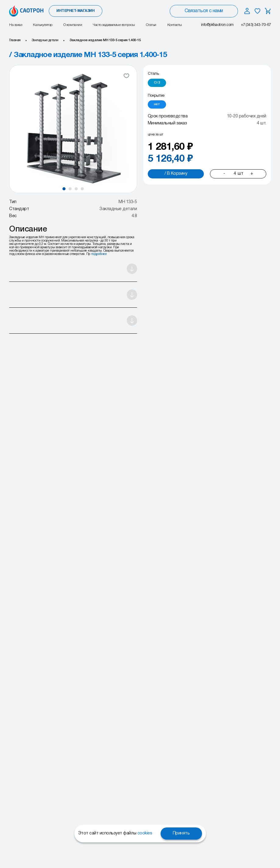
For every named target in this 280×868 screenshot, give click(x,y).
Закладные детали (45, 40)
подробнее (99, 254)
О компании (73, 25)
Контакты (175, 25)
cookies (145, 833)
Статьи (151, 25)
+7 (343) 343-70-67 (256, 25)
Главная (15, 40)
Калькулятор (43, 25)
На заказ (16, 25)
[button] (64, 189)
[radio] (157, 83)
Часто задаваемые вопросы (114, 25)
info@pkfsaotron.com (217, 25)
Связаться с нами (204, 11)
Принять (181, 833)
